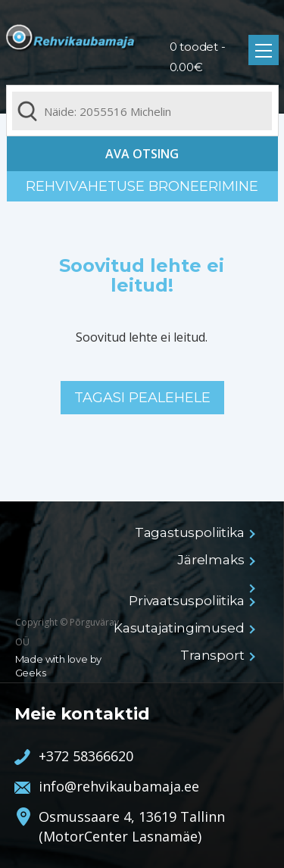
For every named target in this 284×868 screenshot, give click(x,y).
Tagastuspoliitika (194, 532)
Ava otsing (142, 154)
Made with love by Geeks (59, 666)
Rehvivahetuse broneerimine (142, 186)
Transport (217, 655)
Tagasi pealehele (142, 398)
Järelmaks (215, 560)
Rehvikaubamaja (71, 42)
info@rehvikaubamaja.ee (119, 786)
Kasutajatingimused (183, 628)
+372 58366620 (86, 756)
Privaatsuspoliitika (191, 601)
